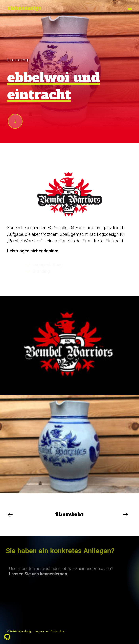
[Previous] (40, 515)
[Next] (99, 515)
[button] (130, 8)
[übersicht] (69, 515)
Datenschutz (58, 631)
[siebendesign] (24, 8)
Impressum (42, 631)
